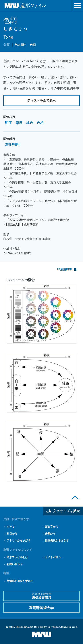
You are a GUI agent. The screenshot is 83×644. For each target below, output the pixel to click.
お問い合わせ (15, 564)
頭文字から (52, 527)
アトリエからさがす (19, 540)
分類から (50, 533)
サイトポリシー (54, 557)
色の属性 (20, 45)
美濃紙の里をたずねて (20, 581)
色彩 (33, 45)
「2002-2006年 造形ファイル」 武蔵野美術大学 (38, 220)
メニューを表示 (77, 6)
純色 (30, 123)
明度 (9, 123)
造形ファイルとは (17, 557)
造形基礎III (13, 145)
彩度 (19, 123)
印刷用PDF (65, 269)
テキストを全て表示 (41, 100)
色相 (40, 123)
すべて (11, 527)
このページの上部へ (75, 498)
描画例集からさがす (57, 540)
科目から (12, 533)
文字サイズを (66, 511)
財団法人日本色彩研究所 (22, 224)
